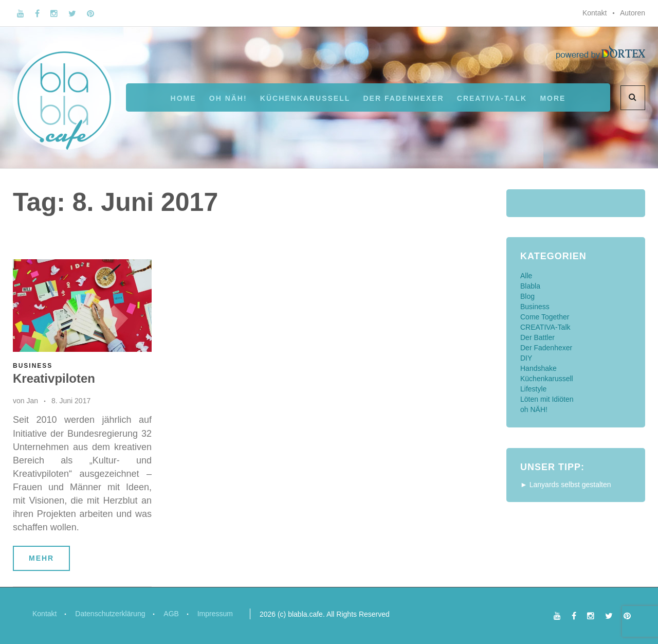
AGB (172, 614)
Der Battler (537, 337)
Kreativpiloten (54, 378)
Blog (527, 296)
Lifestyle (533, 389)
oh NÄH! (228, 98)
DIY (526, 358)
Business (33, 366)
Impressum (215, 614)
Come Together (545, 317)
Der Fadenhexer (403, 98)
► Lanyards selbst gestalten (566, 485)
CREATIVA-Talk (492, 98)
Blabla (530, 286)
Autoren (633, 13)
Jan (32, 401)
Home (184, 98)
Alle (526, 276)
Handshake (538, 368)
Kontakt (595, 13)
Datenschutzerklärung (110, 614)
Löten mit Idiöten (547, 399)
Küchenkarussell (305, 98)
